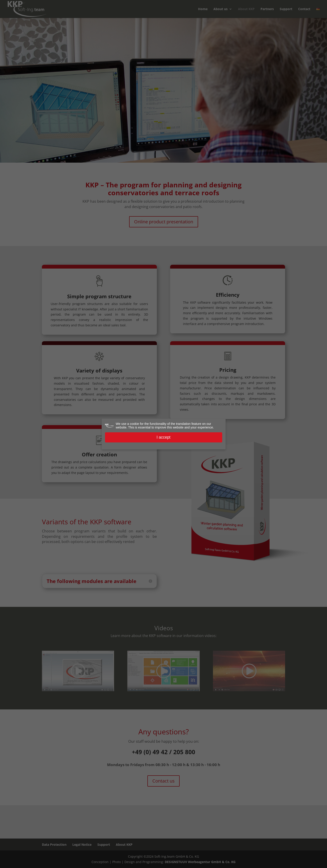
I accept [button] (163, 437)
